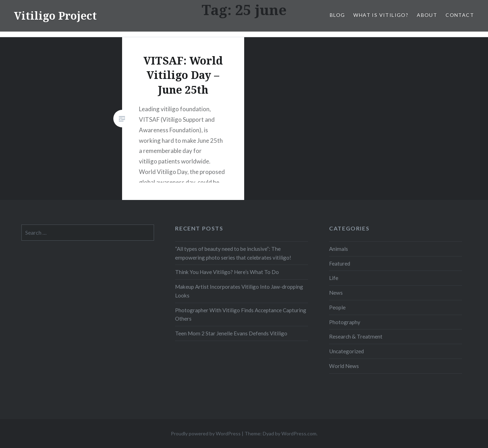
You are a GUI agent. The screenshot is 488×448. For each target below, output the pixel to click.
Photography (345, 322)
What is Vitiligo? (381, 15)
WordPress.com (299, 433)
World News (344, 366)
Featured (340, 263)
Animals (339, 249)
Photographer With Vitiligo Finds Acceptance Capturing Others (241, 315)
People (337, 307)
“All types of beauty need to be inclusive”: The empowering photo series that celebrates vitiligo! (233, 253)
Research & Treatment (356, 336)
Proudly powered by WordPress (206, 433)
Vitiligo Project (55, 16)
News (336, 293)
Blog (337, 15)
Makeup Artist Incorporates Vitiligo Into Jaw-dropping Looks (239, 291)
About (427, 15)
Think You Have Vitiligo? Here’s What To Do (227, 272)
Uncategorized (346, 351)
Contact (460, 15)
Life (334, 278)
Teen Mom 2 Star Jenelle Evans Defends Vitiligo (231, 333)
